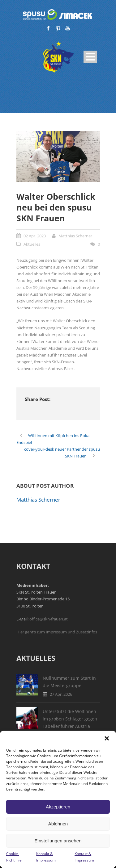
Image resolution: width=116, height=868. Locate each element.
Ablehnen (58, 824)
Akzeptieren (58, 807)
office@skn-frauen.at (49, 619)
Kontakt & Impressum (46, 857)
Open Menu (90, 57)
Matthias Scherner (75, 236)
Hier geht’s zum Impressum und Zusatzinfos (57, 632)
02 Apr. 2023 (35, 236)
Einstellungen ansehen (58, 841)
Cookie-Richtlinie (14, 857)
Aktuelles (32, 244)
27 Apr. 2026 (61, 694)
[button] (107, 738)
